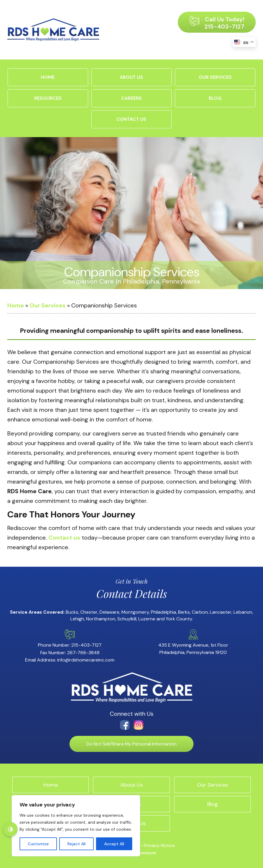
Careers (131, 98)
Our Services (215, 77)
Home (48, 77)
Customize (38, 844)
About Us (131, 77)
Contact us (64, 538)
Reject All (76, 844)
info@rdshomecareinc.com (86, 660)
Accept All (114, 844)
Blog (215, 98)
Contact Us (131, 119)
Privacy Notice (160, 845)
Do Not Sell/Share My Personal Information (131, 744)
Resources (48, 98)
